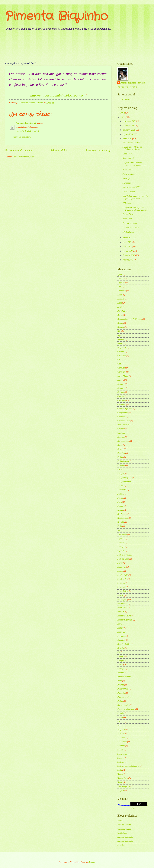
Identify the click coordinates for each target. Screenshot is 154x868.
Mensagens (122, 600)
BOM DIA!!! (128, 170)
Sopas (120, 758)
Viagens (121, 790)
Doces (120, 445)
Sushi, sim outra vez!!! (132, 142)
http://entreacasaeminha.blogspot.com (58, 95)
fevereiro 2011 (129, 255)
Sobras (120, 750)
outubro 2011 (129, 126)
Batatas (121, 327)
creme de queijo (124, 425)
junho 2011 (128, 238)
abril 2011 (128, 247)
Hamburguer (123, 518)
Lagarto (121, 539)
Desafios (121, 437)
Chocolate (122, 400)
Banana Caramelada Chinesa (130, 319)
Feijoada (121, 465)
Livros (120, 563)
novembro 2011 (130, 121)
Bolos (120, 343)
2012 (123, 113)
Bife (119, 331)
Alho (119, 287)
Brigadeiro (122, 348)
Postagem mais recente (19, 150)
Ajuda (120, 274)
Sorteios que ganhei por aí (128, 766)
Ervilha (120, 449)
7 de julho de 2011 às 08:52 (27, 131)
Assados (121, 299)
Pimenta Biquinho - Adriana (132, 83)
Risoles (120, 721)
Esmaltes (121, 453)
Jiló (119, 530)
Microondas (122, 604)
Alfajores (121, 283)
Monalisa (121, 845)
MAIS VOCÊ (123, 575)
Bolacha (121, 339)
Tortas (120, 782)
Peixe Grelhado (129, 174)
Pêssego (121, 669)
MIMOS (121, 612)
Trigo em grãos (124, 786)
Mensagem (127, 178)
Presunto (121, 693)
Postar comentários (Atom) (24, 157)
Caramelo (121, 372)
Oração (121, 648)
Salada (120, 725)
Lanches (121, 543)
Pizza (120, 681)
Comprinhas (122, 413)
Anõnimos (121, 291)
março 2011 (128, 251)
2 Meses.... (127, 203)
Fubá (120, 502)
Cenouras (121, 388)
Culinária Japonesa (131, 228)
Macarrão (122, 567)
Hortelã (121, 522)
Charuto (121, 396)
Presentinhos (123, 689)
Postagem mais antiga (99, 150)
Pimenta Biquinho (57, 16)
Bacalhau (121, 311)
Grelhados (122, 514)
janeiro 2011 (129, 260)
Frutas (120, 498)
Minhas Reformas (125, 620)
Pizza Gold (127, 219)
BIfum (120, 335)
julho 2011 (128, 139)
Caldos (120, 360)
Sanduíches (122, 742)
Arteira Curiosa (124, 100)
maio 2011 (128, 242)
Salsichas (121, 738)
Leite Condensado (125, 555)
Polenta (121, 685)
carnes (120, 380)
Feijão (120, 457)
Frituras (121, 494)
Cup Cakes (122, 433)
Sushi (120, 770)
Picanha (121, 673)
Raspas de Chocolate (126, 709)
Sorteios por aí (129, 192)
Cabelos (121, 352)
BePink (120, 821)
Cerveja (121, 392)
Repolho (121, 713)
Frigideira (122, 490)
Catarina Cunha (124, 829)
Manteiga (121, 583)
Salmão (120, 734)
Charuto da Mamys (130, 223)
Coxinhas (121, 417)
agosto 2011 (128, 134)
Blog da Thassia (124, 825)
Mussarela (122, 636)
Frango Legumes (124, 482)
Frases (120, 486)
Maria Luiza (123, 591)
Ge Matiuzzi (122, 833)
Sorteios (121, 762)
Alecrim (121, 279)
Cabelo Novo (128, 154)
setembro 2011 (129, 130)
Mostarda (121, 632)
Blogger (92, 862)
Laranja (121, 547)
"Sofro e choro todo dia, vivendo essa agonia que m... (135, 164)
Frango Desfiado (124, 478)
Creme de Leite (124, 421)
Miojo (120, 624)
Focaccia (121, 469)
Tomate (120, 774)
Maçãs (120, 571)
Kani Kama (122, 535)
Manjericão (122, 579)
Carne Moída (123, 376)
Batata (120, 323)
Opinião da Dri (124, 644)
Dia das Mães (123, 441)
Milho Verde (122, 608)
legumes (121, 551)
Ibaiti (120, 526)
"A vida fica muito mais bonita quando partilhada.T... (135, 197)
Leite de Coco (123, 559)
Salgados (121, 729)
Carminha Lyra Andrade (26, 123)
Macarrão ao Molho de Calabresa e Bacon (132, 148)
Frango (120, 474)
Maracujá (121, 587)
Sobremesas (122, 754)
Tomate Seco (123, 778)
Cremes (121, 429)
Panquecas (122, 660)
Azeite (120, 307)
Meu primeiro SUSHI (131, 187)
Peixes (120, 664)
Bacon (120, 315)
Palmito (121, 656)
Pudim (120, 701)
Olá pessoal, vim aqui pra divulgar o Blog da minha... (135, 209)
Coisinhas (121, 404)
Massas (120, 595)
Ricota (120, 717)
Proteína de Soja (124, 697)
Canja (120, 364)
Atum (120, 303)
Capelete (121, 368)
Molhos (120, 628)
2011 (123, 117)
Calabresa (122, 356)
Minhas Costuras (124, 616)
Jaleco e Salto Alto (125, 837)
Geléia (120, 510)
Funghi (120, 506)
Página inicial (59, 150)
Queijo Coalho (123, 705)
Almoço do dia (128, 158)
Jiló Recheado (128, 232)
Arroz (120, 295)
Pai (119, 652)
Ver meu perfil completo (127, 87)
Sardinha (121, 746)
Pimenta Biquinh (124, 677)
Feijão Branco (123, 461)
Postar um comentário (22, 137)
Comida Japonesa (125, 408)
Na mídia (121, 640)
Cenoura (121, 384)
